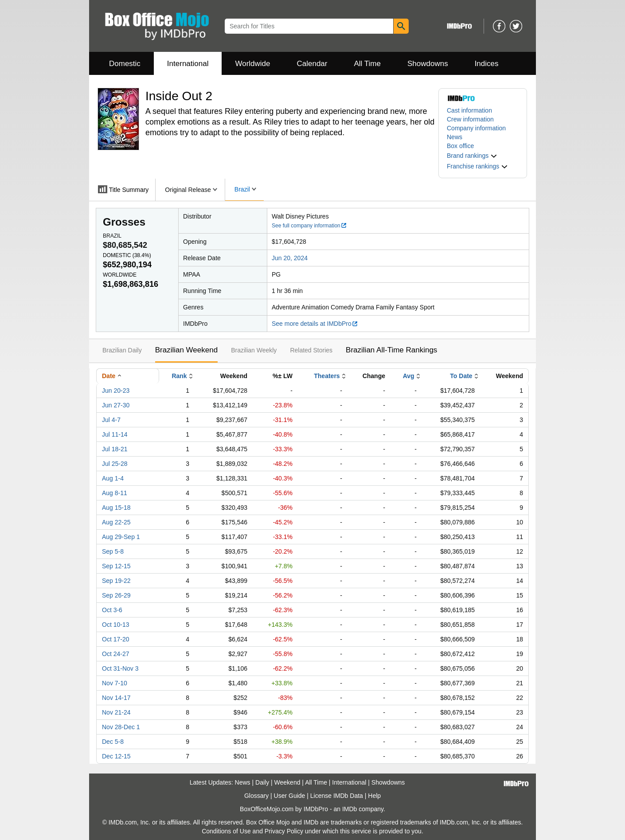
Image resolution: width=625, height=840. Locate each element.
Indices (487, 64)
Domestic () (127, 255)
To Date (461, 376)
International (188, 64)
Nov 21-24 (116, 712)
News (455, 137)
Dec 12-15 (116, 756)
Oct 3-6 (112, 610)
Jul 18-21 (115, 449)
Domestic (125, 64)
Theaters (327, 376)
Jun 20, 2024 (290, 258)
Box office (460, 146)
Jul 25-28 (115, 464)
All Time (367, 64)
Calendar (312, 64)
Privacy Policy (284, 831)
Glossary (256, 796)
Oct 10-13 (115, 625)
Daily (262, 782)
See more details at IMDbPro (315, 324)
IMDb (350, 809)
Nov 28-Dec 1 (121, 727)
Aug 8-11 (115, 493)
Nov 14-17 (116, 698)
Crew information (470, 119)
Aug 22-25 (116, 522)
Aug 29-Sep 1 (121, 537)
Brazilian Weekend (186, 350)
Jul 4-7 (111, 420)
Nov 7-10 (115, 683)
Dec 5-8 (113, 742)
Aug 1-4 (113, 478)
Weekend (287, 782)
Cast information (469, 110)
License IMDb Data (337, 796)
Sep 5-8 (113, 551)
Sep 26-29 (116, 595)
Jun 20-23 (116, 391)
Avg (409, 376)
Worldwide (252, 64)
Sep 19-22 (116, 581)
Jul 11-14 (115, 434)
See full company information (309, 226)
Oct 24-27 (115, 654)
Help (374, 796)
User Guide (290, 796)
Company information (476, 128)
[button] (472, 156)
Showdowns (428, 64)
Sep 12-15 (116, 566)
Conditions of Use (226, 831)
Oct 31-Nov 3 (120, 668)
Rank (179, 376)
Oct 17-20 (115, 639)
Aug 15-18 (116, 508)
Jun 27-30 (116, 405)
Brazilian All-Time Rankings (391, 350)
